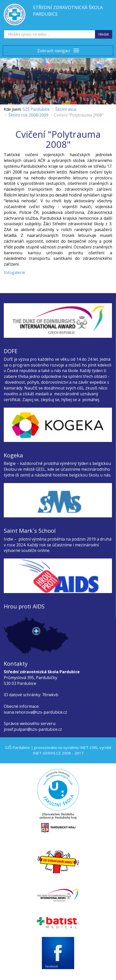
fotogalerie (14, 272)
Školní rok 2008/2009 (28, 115)
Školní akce (66, 109)
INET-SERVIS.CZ (47, 753)
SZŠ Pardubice (36, 109)
